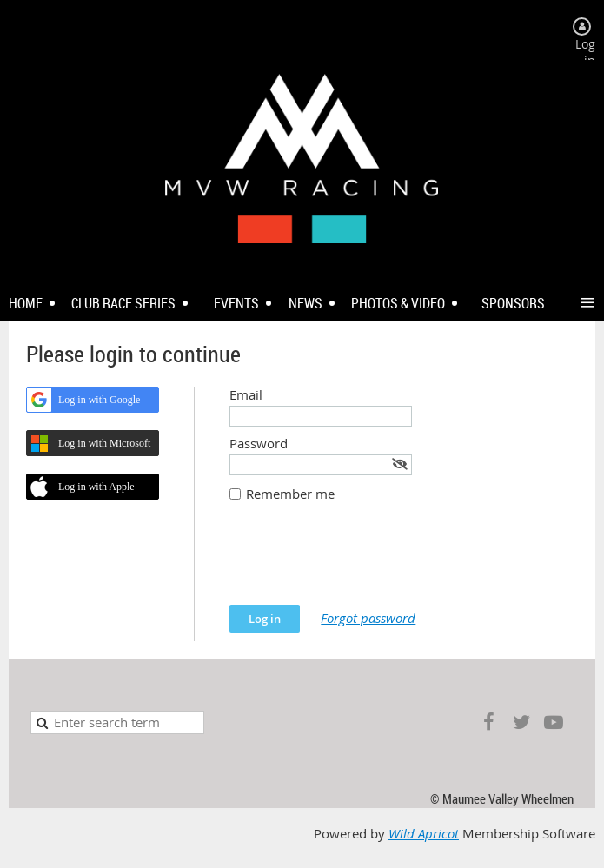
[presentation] (362, 562)
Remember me (290, 494)
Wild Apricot (424, 834)
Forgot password (368, 618)
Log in (585, 52)
